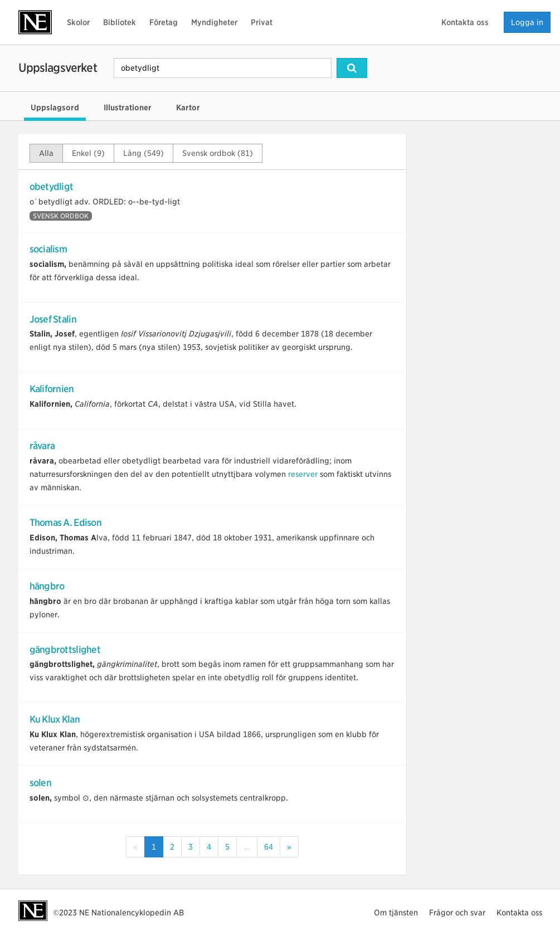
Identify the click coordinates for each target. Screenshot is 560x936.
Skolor (78, 22)
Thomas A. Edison (65, 523)
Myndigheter (214, 22)
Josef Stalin (53, 319)
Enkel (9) (88, 153)
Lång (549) (143, 153)
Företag (164, 22)
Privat (262, 22)
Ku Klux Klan (55, 719)
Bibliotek (120, 22)
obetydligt (52, 187)
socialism (48, 249)
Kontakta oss (465, 22)
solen (40, 783)
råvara (42, 446)
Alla (46, 153)
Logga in (527, 22)
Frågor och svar (457, 913)
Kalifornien (52, 389)
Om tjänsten (396, 913)
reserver (303, 474)
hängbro (47, 586)
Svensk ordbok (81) (218, 153)
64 (269, 847)
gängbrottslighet (65, 650)
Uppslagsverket (58, 68)
